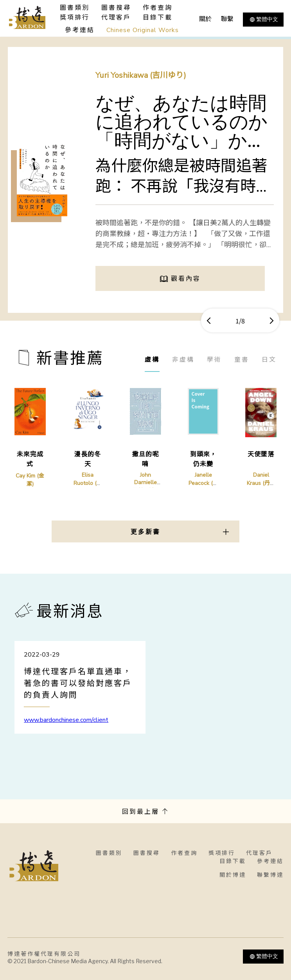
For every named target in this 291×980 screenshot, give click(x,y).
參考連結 (80, 30)
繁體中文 (263, 20)
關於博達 (233, 875)
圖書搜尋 (147, 853)
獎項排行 (75, 18)
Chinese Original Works (143, 30)
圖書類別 (109, 853)
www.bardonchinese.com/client (66, 720)
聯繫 (227, 19)
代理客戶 (116, 18)
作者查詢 (158, 8)
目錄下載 (158, 18)
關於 (205, 19)
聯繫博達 (270, 875)
